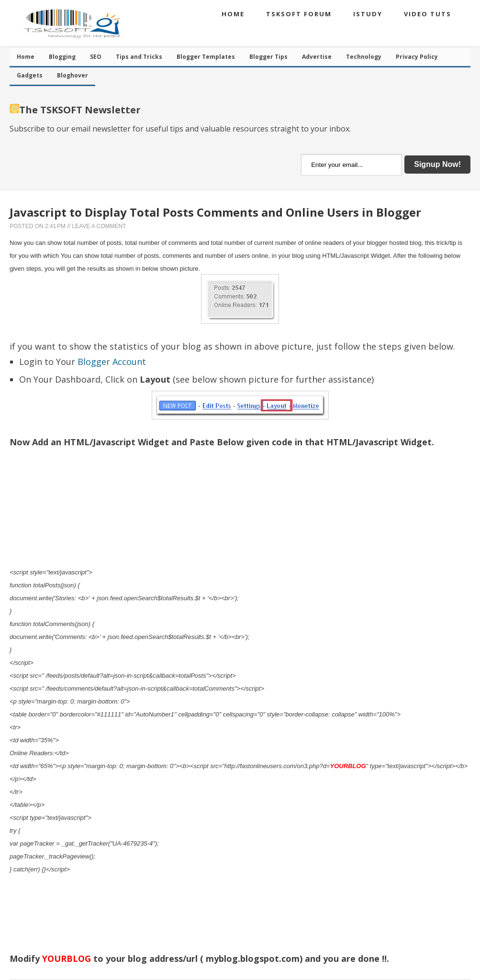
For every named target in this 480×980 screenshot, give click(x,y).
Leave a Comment (99, 226)
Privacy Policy (417, 57)
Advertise (317, 57)
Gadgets (30, 75)
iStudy (368, 14)
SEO (96, 57)
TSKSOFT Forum (299, 14)
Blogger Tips (268, 57)
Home (233, 14)
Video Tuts (428, 14)
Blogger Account (112, 362)
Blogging (62, 57)
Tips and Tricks (139, 57)
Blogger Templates (206, 57)
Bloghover (73, 75)
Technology (364, 57)
